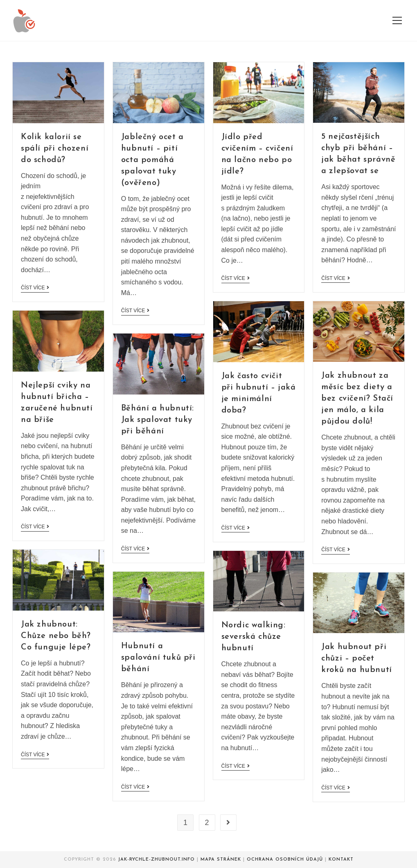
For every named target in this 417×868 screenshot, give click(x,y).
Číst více (35, 288)
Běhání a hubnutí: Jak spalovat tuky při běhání (158, 420)
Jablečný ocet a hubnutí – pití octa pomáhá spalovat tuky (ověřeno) (152, 160)
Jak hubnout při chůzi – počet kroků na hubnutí (357, 658)
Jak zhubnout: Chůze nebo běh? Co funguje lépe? (56, 636)
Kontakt (341, 860)
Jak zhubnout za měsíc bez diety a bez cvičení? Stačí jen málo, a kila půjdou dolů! (357, 399)
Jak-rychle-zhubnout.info (157, 860)
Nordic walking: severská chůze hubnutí (254, 637)
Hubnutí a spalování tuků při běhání (158, 658)
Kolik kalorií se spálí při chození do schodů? (55, 149)
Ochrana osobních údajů (285, 860)
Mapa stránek (221, 860)
